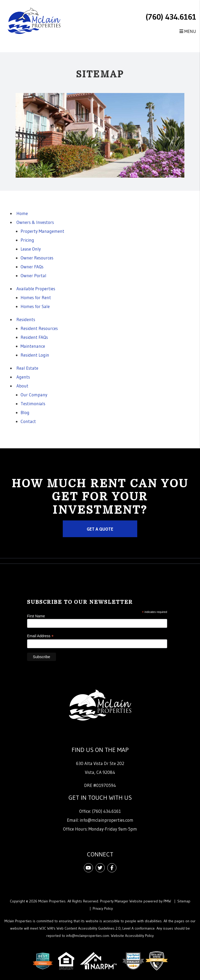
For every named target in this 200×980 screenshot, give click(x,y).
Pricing (27, 240)
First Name (36, 616)
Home (22, 213)
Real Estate (27, 368)
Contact (28, 421)
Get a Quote (100, 529)
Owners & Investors (35, 222)
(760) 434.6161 (171, 17)
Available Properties (36, 289)
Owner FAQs (32, 267)
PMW (167, 901)
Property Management (42, 231)
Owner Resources (37, 258)
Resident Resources (39, 328)
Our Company (34, 395)
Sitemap (184, 901)
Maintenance (33, 346)
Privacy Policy (103, 908)
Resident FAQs (34, 337)
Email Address (40, 636)
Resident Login (35, 355)
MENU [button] (188, 31)
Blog (25, 412)
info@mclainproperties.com (107, 820)
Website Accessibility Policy (132, 936)
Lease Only (31, 249)
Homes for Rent (36, 297)
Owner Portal (33, 276)
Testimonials (33, 404)
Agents (23, 377)
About (22, 386)
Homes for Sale (35, 306)
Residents (26, 319)
